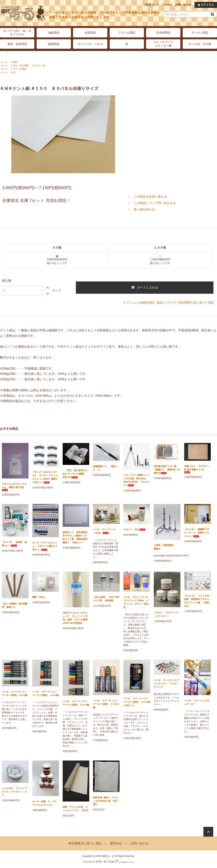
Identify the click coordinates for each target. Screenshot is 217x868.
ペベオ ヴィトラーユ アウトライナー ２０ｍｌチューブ (167, 684)
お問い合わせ (183, 5)
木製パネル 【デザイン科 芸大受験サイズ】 (197, 469)
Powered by (108, 862)
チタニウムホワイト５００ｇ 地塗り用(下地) (14, 487)
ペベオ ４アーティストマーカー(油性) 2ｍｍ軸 (15, 693)
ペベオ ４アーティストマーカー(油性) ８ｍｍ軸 (76, 703)
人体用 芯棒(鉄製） (164, 547)
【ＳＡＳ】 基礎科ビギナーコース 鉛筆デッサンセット (197, 533)
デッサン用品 (200, 33)
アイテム (205, 5)
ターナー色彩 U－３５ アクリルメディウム (46, 803)
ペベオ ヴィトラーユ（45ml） (104, 531)
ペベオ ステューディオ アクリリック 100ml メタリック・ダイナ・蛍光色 (136, 602)
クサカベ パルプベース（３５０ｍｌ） (166, 614)
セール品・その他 (200, 44)
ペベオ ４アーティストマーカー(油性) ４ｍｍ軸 (45, 693)
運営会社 (116, 843)
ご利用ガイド (151, 5)
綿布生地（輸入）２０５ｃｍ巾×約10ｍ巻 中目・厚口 (106, 801)
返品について (166, 303)
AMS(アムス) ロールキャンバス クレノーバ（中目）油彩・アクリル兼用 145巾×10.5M (76, 618)
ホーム (4, 62)
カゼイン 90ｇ (134, 529)
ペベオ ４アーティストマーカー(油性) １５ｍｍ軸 (106, 704)
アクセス (167, 5)
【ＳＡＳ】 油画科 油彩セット (14, 544)
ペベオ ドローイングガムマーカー (197, 702)
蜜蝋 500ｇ (39, 597)
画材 (15, 62)
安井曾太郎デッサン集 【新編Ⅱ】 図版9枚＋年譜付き (167, 470)
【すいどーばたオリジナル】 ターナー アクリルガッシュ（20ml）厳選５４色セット (45, 477)
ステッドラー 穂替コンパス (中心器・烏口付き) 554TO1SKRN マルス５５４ (136, 480)
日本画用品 (163, 33)
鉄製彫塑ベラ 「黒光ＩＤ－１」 (105, 468)
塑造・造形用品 (17, 44)
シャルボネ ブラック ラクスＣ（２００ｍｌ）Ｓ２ (15, 792)
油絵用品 (54, 33)
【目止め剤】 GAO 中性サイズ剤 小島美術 (106, 599)
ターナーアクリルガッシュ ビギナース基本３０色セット (45, 546)
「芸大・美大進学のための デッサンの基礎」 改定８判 (75, 474)
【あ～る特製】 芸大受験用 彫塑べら (15, 605)
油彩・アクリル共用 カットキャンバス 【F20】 (76, 809)
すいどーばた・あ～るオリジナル (17, 32)
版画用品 (54, 44)
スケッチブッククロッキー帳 (163, 44)
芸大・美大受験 (21, 66)
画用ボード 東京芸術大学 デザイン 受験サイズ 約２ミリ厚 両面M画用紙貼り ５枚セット (76, 537)
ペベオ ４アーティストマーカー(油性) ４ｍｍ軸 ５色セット (137, 702)
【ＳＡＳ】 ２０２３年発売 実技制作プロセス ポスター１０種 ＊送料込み (197, 601)
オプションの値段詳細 (138, 303)
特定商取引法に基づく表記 (196, 303)
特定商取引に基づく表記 (85, 843)
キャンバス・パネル (90, 44)
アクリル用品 (127, 33)
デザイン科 (39, 66)
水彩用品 (90, 33)
